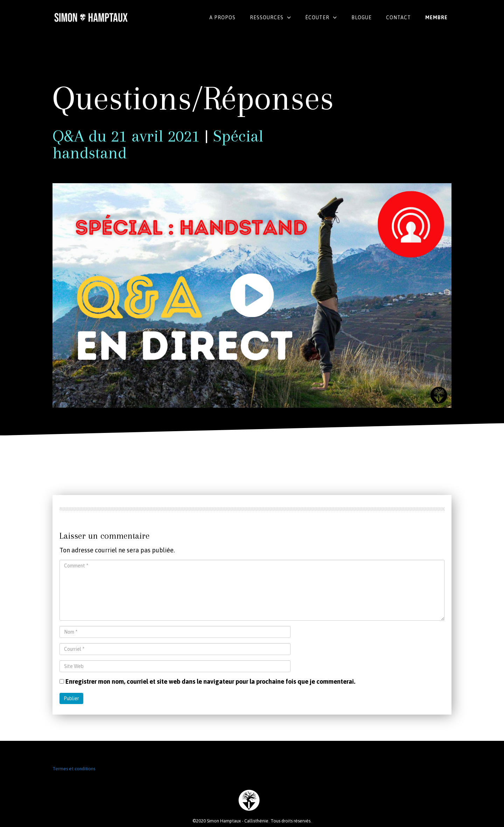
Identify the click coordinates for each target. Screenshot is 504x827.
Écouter (317, 18)
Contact (398, 18)
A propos (222, 18)
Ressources (267, 18)
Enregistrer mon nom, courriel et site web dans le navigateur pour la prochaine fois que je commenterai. (210, 681)
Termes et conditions (74, 769)
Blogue (362, 18)
